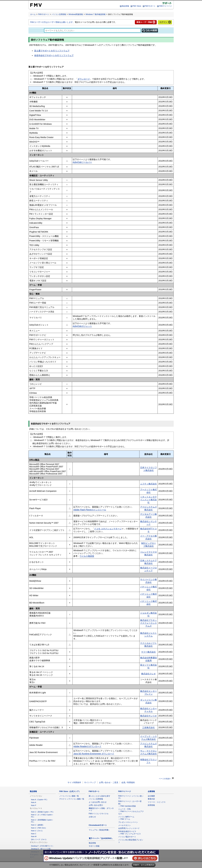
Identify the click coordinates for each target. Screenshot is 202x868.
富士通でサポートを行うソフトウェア (52, 51)
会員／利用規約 (128, 782)
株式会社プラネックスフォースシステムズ (148, 623)
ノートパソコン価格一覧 (69, 796)
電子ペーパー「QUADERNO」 (101, 838)
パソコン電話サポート (127, 837)
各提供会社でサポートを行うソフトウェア (54, 55)
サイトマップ (90, 782)
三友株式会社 (148, 727)
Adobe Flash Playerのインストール (90, 510)
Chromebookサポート (98, 825)
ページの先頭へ (166, 779)
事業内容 (151, 799)
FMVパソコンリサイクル (99, 814)
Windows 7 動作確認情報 (95, 14)
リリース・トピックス (157, 802)
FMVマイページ (165, 6)
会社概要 (151, 796)
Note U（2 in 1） (37, 831)
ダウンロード (84, 79)
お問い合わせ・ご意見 (109, 782)
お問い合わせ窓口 (96, 805)
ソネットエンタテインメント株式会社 (148, 500)
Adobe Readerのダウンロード (87, 746)
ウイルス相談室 (87, 556)
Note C (34, 834)
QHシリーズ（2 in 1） (39, 839)
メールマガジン (124, 825)
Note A (34, 802)
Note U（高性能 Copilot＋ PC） (43, 812)
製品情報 (126, 6)
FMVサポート (150, 6)
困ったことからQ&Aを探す (100, 796)
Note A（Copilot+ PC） (40, 800)
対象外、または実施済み (144, 865)
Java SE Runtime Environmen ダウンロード (94, 754)
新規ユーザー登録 (144, 22)
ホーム (33, 14)
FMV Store (137, 6)
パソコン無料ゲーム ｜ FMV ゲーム (126, 818)
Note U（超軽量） (38, 825)
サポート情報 (94, 846)
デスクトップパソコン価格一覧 (72, 799)
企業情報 (151, 791)
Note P (34, 805)
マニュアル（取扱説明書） (99, 830)
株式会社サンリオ (148, 716)
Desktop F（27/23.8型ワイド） (43, 846)
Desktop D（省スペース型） (41, 849)
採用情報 (151, 805)
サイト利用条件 (74, 782)
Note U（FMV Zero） (39, 828)
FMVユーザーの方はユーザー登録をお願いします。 (52, 22)
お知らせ (92, 817)
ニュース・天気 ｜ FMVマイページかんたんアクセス (131, 811)
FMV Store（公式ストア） (70, 791)
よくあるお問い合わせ (98, 802)
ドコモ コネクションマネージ (108, 529)
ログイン (163, 22)
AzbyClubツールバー (82, 162)
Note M (34, 836)
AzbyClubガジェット (82, 326)
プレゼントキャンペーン (128, 822)
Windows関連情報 (76, 14)
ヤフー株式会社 (148, 652)
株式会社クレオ (148, 674)
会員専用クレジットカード (129, 828)
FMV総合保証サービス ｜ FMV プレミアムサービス (130, 833)
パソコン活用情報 (59, 14)
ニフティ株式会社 (148, 484)
